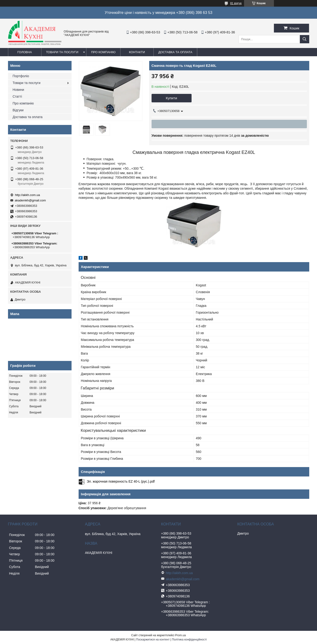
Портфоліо (21, 76)
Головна (25, 52)
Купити (172, 98)
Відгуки (18, 110)
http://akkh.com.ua (28, 195)
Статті (17, 96)
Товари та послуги (62, 52)
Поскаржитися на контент (153, 640)
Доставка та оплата (175, 52)
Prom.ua (180, 635)
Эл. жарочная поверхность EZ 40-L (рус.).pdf (121, 481)
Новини (18, 90)
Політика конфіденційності (189, 640)
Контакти (137, 52)
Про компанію (103, 52)
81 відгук (236, 3)
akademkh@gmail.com (30, 200)
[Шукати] (305, 39)
